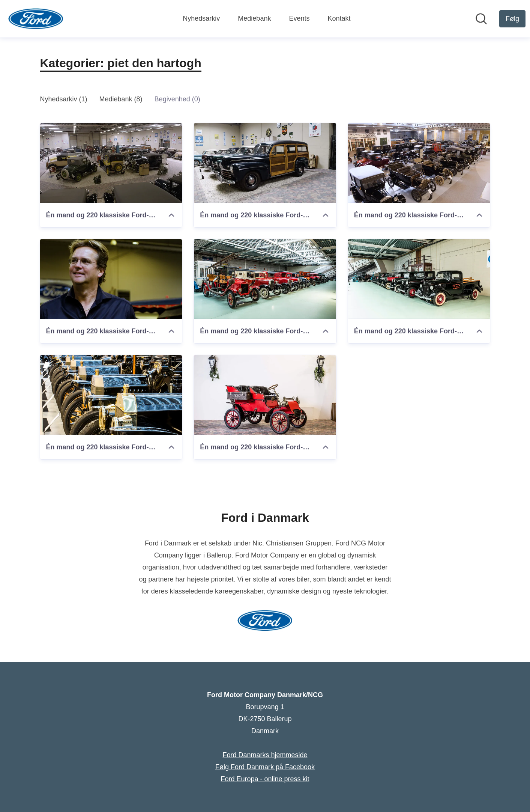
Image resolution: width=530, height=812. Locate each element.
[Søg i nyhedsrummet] (481, 19)
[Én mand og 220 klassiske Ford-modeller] (111, 163)
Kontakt (339, 18)
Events (299, 18)
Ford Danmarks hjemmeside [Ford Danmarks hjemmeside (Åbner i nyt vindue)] (265, 755)
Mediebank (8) (121, 99)
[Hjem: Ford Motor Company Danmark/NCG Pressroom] (36, 19)
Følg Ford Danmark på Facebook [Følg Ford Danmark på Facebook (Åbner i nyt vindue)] (265, 767)
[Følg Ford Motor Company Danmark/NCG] (512, 19)
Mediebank (254, 18)
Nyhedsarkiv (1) (64, 99)
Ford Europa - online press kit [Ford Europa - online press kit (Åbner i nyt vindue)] (265, 779)
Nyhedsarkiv (201, 18)
